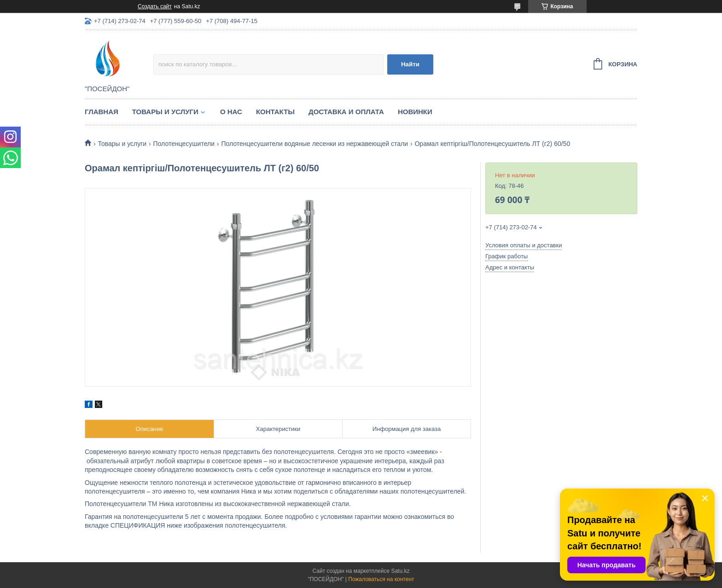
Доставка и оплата (346, 112)
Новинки (415, 112)
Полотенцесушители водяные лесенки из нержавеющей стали (314, 144)
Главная (102, 112)
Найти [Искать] (410, 64)
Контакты (275, 112)
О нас (231, 112)
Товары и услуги (165, 112)
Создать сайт (155, 6)
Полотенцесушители (184, 144)
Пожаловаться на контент (381, 579)
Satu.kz (400, 571)
